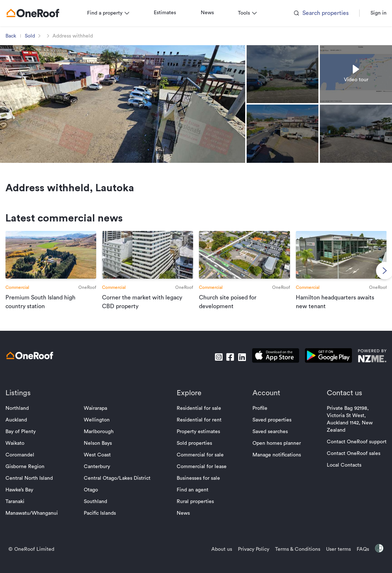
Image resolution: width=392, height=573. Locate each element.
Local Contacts (338, 474)
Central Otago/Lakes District (120, 487)
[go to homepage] (39, 13)
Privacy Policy (247, 558)
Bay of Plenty (27, 440)
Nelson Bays (101, 452)
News (213, 13)
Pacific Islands (103, 522)
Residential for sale (199, 417)
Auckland (22, 428)
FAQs (357, 558)
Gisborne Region (31, 475)
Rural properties (195, 510)
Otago (94, 498)
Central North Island (35, 487)
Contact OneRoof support (350, 450)
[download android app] (322, 365)
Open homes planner (273, 452)
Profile (257, 417)
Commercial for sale (200, 463)
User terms (332, 558)
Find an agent (193, 498)
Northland (23, 417)
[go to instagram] (212, 365)
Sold (36, 36)
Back (17, 36)
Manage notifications (273, 463)
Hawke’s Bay (26, 498)
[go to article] (56, 277)
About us (215, 558)
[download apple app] (269, 365)
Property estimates (198, 440)
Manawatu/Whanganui (38, 522)
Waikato (21, 452)
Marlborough (102, 440)
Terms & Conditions (291, 558)
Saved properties (269, 428)
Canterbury (100, 475)
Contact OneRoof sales (347, 462)
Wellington (100, 428)
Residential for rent (199, 428)
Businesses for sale (198, 487)
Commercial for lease (202, 475)
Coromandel (26, 463)
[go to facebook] (224, 365)
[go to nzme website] (366, 365)
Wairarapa (99, 417)
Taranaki (21, 510)
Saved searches (267, 440)
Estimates (171, 13)
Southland (99, 510)
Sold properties (194, 452)
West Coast (101, 463)
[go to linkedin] (236, 365)
